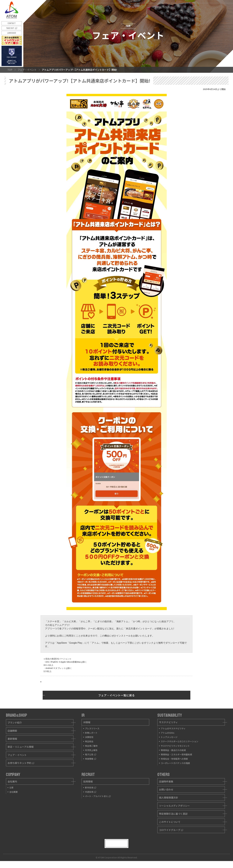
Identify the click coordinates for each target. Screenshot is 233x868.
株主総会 (89, 741)
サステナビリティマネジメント (175, 746)
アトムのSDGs (168, 733)
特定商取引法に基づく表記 (173, 814)
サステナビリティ (168, 722)
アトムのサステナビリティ (173, 728)
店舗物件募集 (166, 781)
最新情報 (12, 739)
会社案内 (12, 781)
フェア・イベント (17, 755)
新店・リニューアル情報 (21, 747)
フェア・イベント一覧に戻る (116, 695)
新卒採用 (91, 788)
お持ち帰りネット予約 (21, 763)
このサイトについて (170, 822)
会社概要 (14, 792)
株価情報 (91, 759)
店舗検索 (12, 731)
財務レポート (91, 733)
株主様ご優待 (91, 746)
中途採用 (91, 792)
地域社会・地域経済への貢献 (174, 759)
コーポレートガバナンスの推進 (175, 763)
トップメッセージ (169, 737)
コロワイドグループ (171, 830)
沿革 (11, 788)
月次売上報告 (91, 750)
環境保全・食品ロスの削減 (173, 750)
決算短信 (89, 737)
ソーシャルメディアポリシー (174, 806)
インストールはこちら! (55, 682)
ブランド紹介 (15, 722)
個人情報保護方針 (169, 797)
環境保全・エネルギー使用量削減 (176, 754)
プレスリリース (92, 728)
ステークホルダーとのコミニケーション (180, 741)
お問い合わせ (166, 789)
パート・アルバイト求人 (98, 796)
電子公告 (91, 754)
